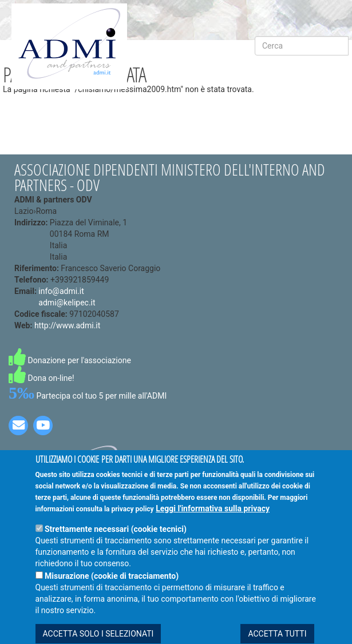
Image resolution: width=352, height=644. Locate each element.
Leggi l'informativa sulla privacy (213, 524)
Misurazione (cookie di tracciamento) (112, 591)
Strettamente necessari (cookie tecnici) (116, 544)
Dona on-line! (41, 378)
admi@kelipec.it (67, 303)
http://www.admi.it (67, 325)
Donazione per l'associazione (70, 360)
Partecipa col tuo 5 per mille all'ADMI (88, 396)
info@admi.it (61, 291)
